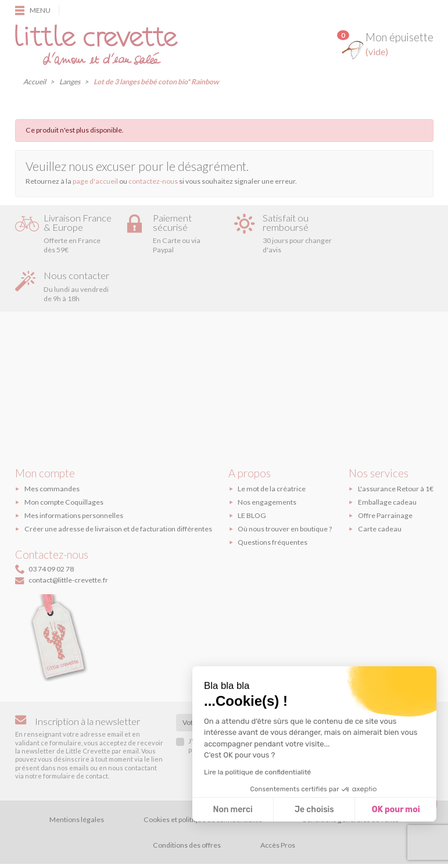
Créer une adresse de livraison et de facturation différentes (118, 490)
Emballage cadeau (387, 463)
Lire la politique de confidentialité (257, 772)
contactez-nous (153, 181)
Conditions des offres (187, 806)
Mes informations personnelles (74, 476)
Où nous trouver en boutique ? (285, 490)
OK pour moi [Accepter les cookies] (396, 810)
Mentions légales (77, 781)
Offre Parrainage (385, 476)
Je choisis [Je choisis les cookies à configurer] (314, 810)
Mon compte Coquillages (64, 463)
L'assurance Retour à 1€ (396, 450)
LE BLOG (252, 476)
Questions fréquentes (273, 503)
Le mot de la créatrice (272, 450)
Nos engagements (267, 463)
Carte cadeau (380, 490)
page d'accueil (95, 181)
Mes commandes (52, 450)
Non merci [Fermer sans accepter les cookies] (232, 810)
